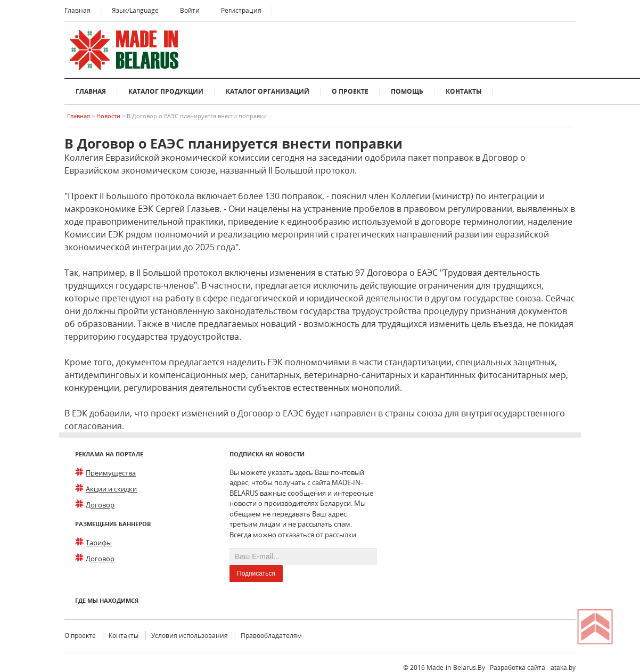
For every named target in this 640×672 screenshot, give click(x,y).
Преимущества (111, 473)
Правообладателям (271, 636)
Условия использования (190, 636)
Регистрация (241, 10)
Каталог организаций (268, 91)
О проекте (350, 91)
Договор (100, 505)
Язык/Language (135, 10)
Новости (109, 116)
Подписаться (256, 573)
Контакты (464, 91)
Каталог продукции (166, 91)
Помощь (407, 91)
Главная (77, 10)
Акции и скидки (111, 489)
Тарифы (99, 543)
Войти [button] (190, 10)
